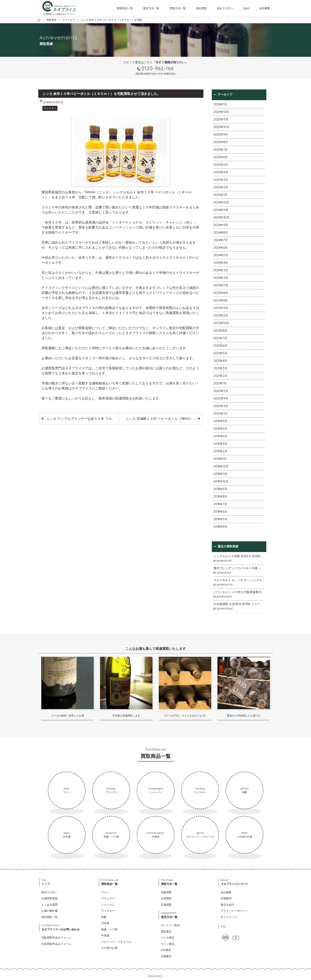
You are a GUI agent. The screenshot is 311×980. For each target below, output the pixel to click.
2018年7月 (220, 504)
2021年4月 (220, 361)
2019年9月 (220, 421)
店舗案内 (226, 898)
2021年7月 (220, 338)
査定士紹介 (227, 905)
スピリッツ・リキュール (116, 942)
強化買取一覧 (49, 917)
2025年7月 (221, 150)
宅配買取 (166, 892)
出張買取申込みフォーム (56, 944)
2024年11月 (221, 210)
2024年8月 (221, 233)
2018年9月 (220, 489)
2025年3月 (221, 180)
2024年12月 (221, 202)
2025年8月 (221, 142)
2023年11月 (221, 285)
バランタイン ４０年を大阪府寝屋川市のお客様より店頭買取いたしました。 (239, 592)
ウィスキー (108, 911)
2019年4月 (220, 436)
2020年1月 (221, 414)
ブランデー (108, 898)
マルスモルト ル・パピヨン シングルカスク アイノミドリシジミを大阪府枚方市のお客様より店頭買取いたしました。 (239, 580)
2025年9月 (221, 134)
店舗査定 (166, 956)
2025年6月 (221, 157)
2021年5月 (220, 353)
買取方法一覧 (178, 8)
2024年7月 (221, 240)
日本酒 (105, 923)
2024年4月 (221, 263)
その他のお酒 (109, 948)
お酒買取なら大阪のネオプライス (59, 14)
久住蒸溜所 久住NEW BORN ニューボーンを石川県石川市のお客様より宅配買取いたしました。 (239, 604)
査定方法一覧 (151, 8)
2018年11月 (221, 474)
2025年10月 (221, 127)
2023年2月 (221, 315)
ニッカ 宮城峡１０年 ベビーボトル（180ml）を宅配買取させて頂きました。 (164, 419)
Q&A (246, 8)
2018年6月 (220, 512)
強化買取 (201, 8)
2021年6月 (220, 346)
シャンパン (108, 905)
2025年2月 (221, 187)
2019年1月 (220, 459)
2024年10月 (221, 217)
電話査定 (166, 931)
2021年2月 (220, 376)
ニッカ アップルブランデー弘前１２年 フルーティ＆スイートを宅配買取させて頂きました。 (83, 419)
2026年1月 (220, 104)
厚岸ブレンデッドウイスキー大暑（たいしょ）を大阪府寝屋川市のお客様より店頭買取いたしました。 (239, 568)
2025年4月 (221, 172)
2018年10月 (221, 481)
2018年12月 (221, 466)
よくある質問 (49, 905)
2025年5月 (221, 165)
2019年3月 (220, 444)
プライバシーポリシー (234, 911)
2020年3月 (221, 406)
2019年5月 (220, 429)
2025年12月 (221, 112)
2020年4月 (221, 398)
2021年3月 (220, 368)
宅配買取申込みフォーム (56, 937)
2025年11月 (221, 119)
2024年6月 (221, 248)
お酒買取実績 (49, 898)
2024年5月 (221, 255)
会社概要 (265, 8)
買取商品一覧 (125, 8)
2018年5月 (220, 519)
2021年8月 (220, 331)
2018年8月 (220, 496)
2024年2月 (221, 278)
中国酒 (105, 935)
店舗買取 (166, 905)
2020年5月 (221, 391)
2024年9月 (221, 225)
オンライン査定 (170, 925)
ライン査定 (168, 944)
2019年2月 (220, 451)
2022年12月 (221, 323)
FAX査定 (166, 950)
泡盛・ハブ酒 (109, 929)
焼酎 (104, 917)
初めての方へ (225, 8)
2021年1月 (220, 383)
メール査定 (168, 937)
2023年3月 (221, 308)
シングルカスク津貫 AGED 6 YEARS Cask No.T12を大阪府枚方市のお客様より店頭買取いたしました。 (239, 556)
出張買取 (166, 898)
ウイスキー (50, 108)
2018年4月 (220, 527)
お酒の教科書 (49, 911)
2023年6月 (221, 300)
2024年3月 (221, 270)
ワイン (105, 892)
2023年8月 (221, 293)
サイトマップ (229, 917)
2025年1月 (220, 195)
